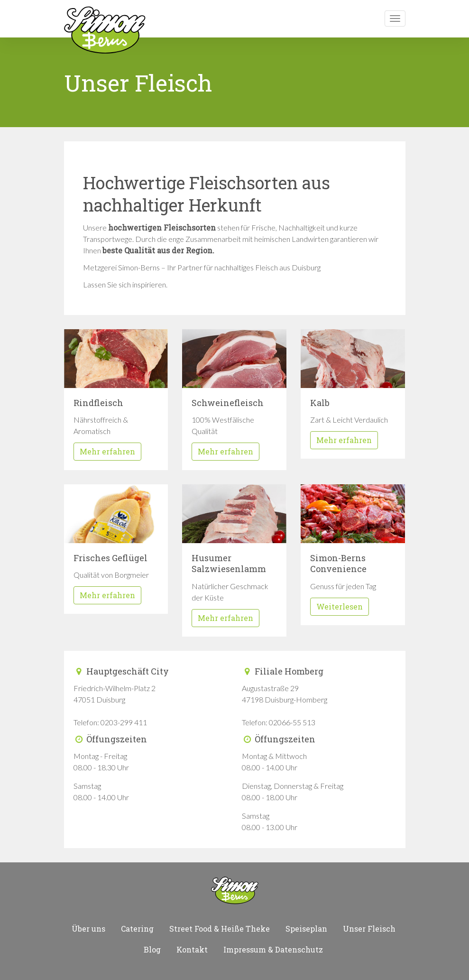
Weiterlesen (340, 606)
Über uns (88, 929)
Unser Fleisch (369, 929)
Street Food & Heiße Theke (220, 929)
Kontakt (192, 949)
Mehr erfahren (107, 451)
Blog (152, 949)
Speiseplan (306, 929)
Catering (137, 929)
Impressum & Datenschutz (273, 949)
